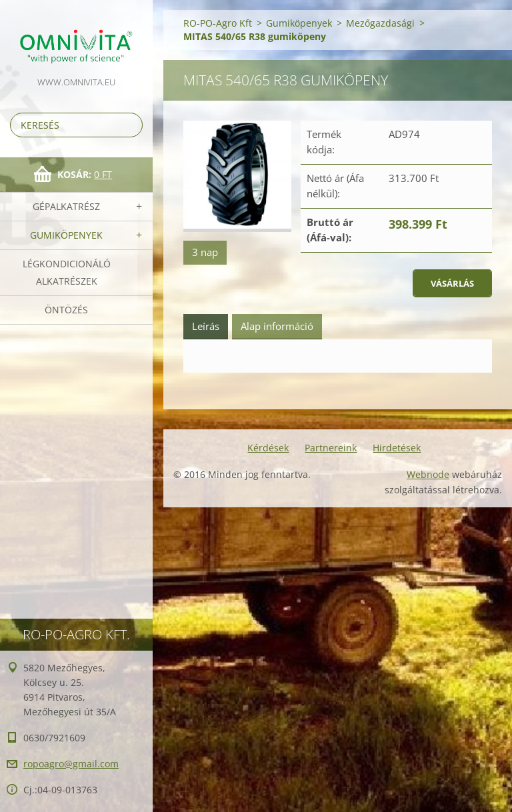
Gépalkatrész (66, 206)
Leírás (206, 326)
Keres (130, 125)
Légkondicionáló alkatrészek (67, 272)
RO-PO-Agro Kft (218, 23)
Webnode (428, 474)
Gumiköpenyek (66, 235)
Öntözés (66, 310)
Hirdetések (397, 448)
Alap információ (277, 326)
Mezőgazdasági (380, 23)
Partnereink (331, 448)
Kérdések (268, 448)
